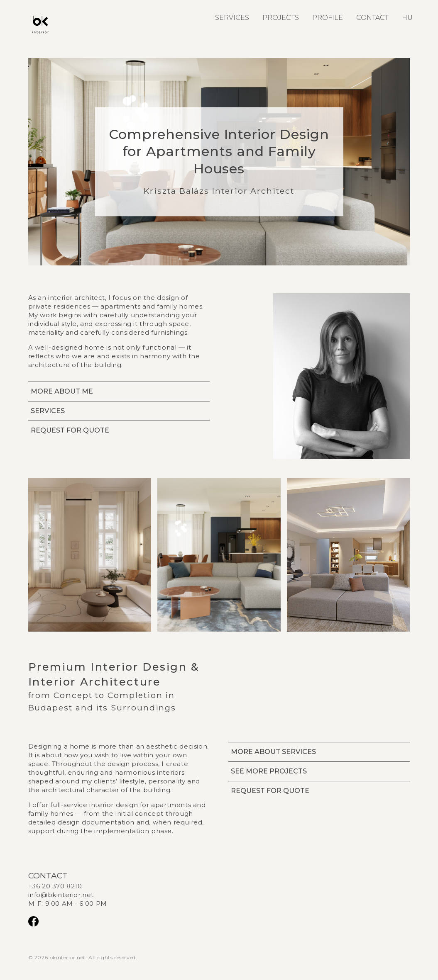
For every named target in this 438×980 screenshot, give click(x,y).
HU (407, 18)
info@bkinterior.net (61, 895)
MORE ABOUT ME (62, 391)
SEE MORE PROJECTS (269, 771)
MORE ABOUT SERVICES (273, 752)
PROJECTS (281, 18)
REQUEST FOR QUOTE (70, 430)
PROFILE (328, 18)
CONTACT (372, 18)
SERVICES (232, 18)
